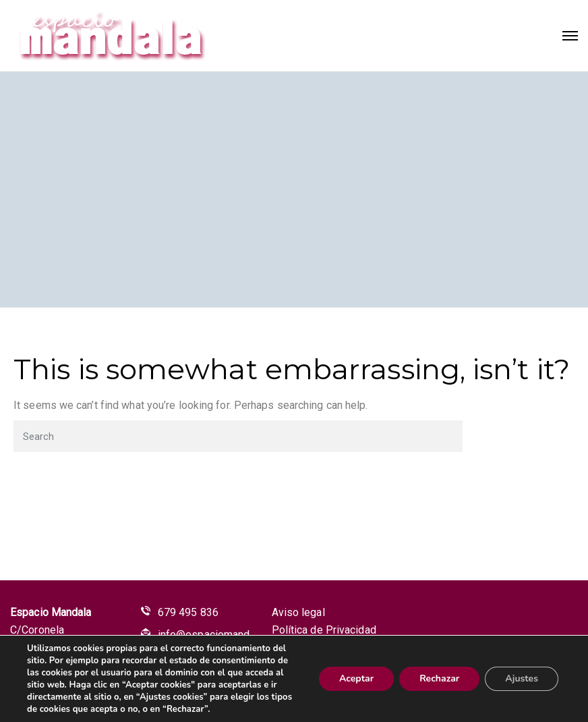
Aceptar (356, 678)
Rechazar (439, 678)
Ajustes (522, 678)
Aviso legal (298, 612)
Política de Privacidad (324, 630)
